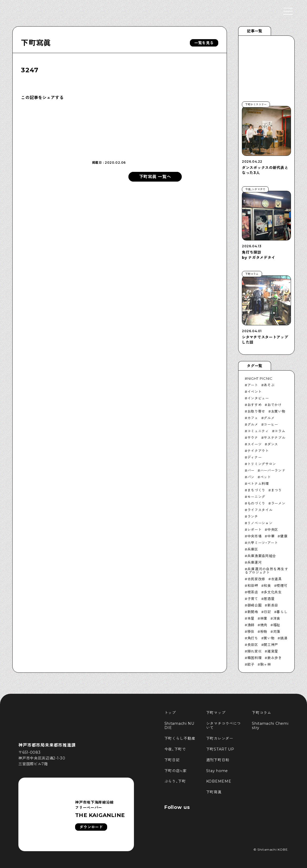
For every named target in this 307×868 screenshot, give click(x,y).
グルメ (269, 418)
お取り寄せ (256, 411)
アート (253, 385)
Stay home (217, 771)
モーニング (256, 497)
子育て (253, 599)
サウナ (253, 438)
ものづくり (256, 503)
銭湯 (284, 638)
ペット (266, 477)
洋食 (277, 618)
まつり (276, 490)
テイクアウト (258, 451)
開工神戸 (271, 645)
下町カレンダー (220, 738)
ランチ (253, 516)
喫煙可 (282, 585)
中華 (271, 536)
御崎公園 (255, 605)
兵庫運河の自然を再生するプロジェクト (266, 571)
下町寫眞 (36, 43)
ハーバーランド (273, 470)
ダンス (273, 444)
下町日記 (172, 760)
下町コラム (262, 713)
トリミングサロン (262, 464)
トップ (170, 713)
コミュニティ (258, 431)
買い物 (269, 638)
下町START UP (220, 749)
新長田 (273, 605)
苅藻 (277, 631)
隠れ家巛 (255, 651)
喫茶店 (253, 592)
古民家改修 (256, 579)
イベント (255, 392)
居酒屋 (269, 599)
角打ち (253, 638)
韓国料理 (255, 658)
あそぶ (269, 385)
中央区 (273, 530)
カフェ (253, 418)
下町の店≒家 (176, 771)
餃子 (251, 664)
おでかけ (275, 405)
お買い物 (278, 411)
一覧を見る (204, 43)
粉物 (264, 631)
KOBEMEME (219, 781)
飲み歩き (275, 658)
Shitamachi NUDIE (179, 726)
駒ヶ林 (266, 664)
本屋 (251, 618)
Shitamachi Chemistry (270, 726)
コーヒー (271, 424)
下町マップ (216, 713)
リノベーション (260, 523)
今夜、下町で (175, 749)
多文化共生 (273, 592)
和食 (267, 585)
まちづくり (256, 490)
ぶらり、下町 (175, 781)
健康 (284, 536)
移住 (251, 631)
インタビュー (258, 398)
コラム (280, 431)
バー (251, 470)
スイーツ (255, 444)
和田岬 (253, 585)
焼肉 (264, 625)
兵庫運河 (255, 562)
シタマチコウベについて (223, 726)
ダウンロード (91, 827)
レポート (255, 530)
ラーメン (278, 503)
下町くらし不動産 (180, 738)
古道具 (276, 579)
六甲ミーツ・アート (263, 543)
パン (251, 477)
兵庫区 (253, 549)
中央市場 (255, 536)
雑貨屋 (273, 651)
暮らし (282, 612)
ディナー (255, 457)
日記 (267, 612)
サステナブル (274, 438)
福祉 (277, 625)
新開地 (253, 612)
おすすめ (255, 405)
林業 (264, 618)
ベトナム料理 (258, 484)
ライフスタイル (260, 510)
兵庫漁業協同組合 (262, 556)
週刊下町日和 (218, 760)
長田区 (253, 645)
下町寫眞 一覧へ (155, 177)
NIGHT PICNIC (260, 378)
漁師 (251, 625)
